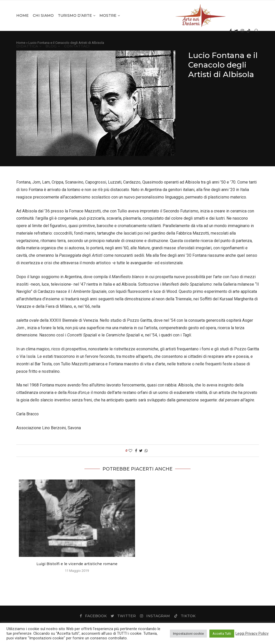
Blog (51, 46)
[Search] (256, 31)
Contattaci (77, 46)
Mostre (108, 15)
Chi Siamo (43, 15)
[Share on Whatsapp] (146, 451)
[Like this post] (130, 451)
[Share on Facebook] (136, 451)
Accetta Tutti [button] (222, 634)
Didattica (27, 46)
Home (22, 15)
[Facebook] (231, 31)
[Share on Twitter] (141, 451)
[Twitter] (236, 31)
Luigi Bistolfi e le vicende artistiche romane (77, 564)
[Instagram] (242, 31)
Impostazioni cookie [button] (188, 634)
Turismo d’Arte (75, 15)
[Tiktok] (249, 31)
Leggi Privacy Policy (252, 633)
